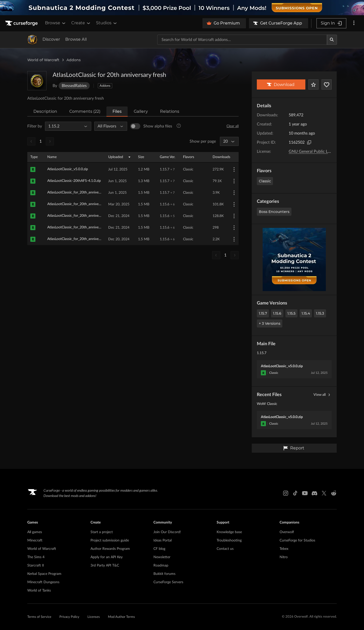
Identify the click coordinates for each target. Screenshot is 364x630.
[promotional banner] (182, 8)
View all (323, 395)
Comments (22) (85, 111)
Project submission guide (110, 540)
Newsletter (162, 557)
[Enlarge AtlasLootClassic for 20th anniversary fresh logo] (37, 81)
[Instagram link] (286, 493)
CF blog (159, 549)
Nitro (284, 557)
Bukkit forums (164, 574)
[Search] (332, 40)
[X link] (324, 493)
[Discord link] (314, 493)
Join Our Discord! (167, 532)
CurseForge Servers (168, 582)
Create (81, 23)
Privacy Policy (69, 617)
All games (35, 532)
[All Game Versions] (66, 126)
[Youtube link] (305, 493)
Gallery (141, 111)
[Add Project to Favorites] (313, 84)
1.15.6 (277, 313)
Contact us (225, 549)
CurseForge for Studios (297, 540)
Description (45, 111)
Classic (265, 181)
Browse (56, 23)
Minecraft (35, 540)
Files (117, 111)
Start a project (102, 532)
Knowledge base (229, 532)
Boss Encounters (274, 212)
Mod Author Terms (121, 617)
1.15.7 (263, 313)
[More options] (354, 23)
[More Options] (234, 169)
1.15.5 (291, 313)
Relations (170, 111)
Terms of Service (39, 617)
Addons (74, 60)
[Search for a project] (242, 40)
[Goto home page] (22, 23)
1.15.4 (306, 313)
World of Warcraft (43, 60)
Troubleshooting (229, 540)
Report (294, 448)
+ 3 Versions (270, 323)
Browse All (76, 39)
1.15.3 (320, 313)
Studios (107, 23)
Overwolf (287, 532)
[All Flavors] (109, 126)
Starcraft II (36, 566)
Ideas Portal (163, 540)
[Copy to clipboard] (309, 142)
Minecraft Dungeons (43, 582)
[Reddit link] (334, 493)
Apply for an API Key (107, 557)
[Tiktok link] (295, 493)
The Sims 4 (36, 557)
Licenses (94, 617)
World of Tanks (39, 591)
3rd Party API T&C (105, 566)
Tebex (284, 549)
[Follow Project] (327, 84)
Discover (51, 39)
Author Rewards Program (110, 549)
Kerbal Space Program (44, 574)
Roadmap (161, 566)
